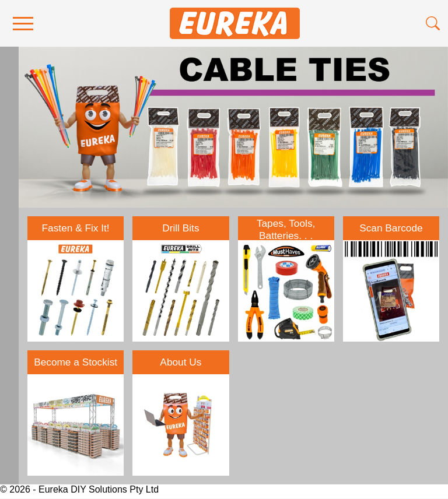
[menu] (23, 24)
